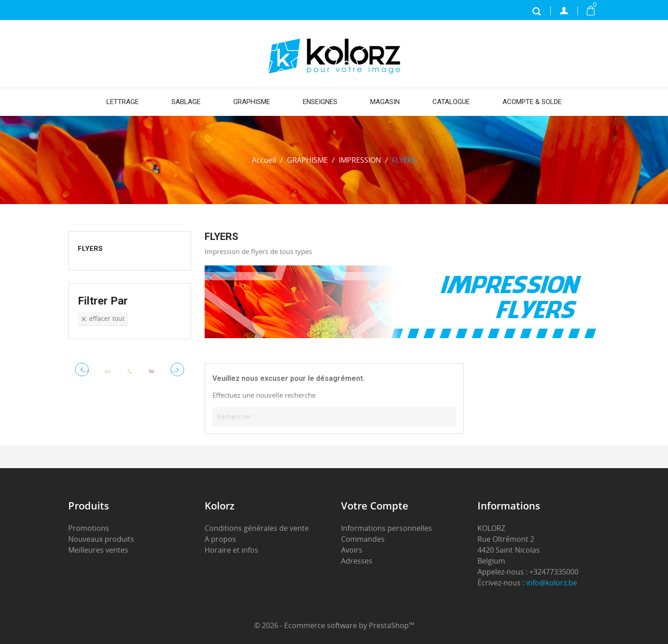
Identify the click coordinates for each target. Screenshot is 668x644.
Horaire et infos (231, 550)
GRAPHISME (252, 102)
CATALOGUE (451, 102)
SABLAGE (186, 102)
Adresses (357, 561)
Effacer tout (102, 319)
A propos (220, 539)
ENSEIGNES (320, 102)
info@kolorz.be (552, 583)
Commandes (363, 539)
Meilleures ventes (98, 550)
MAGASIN (385, 102)
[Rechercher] (334, 417)
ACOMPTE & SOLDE (532, 102)
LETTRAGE (123, 102)
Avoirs (352, 550)
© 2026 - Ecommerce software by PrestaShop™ (334, 625)
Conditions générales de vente (257, 528)
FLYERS (90, 249)
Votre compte (375, 505)
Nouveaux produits (101, 539)
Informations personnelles (387, 528)
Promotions (89, 528)
